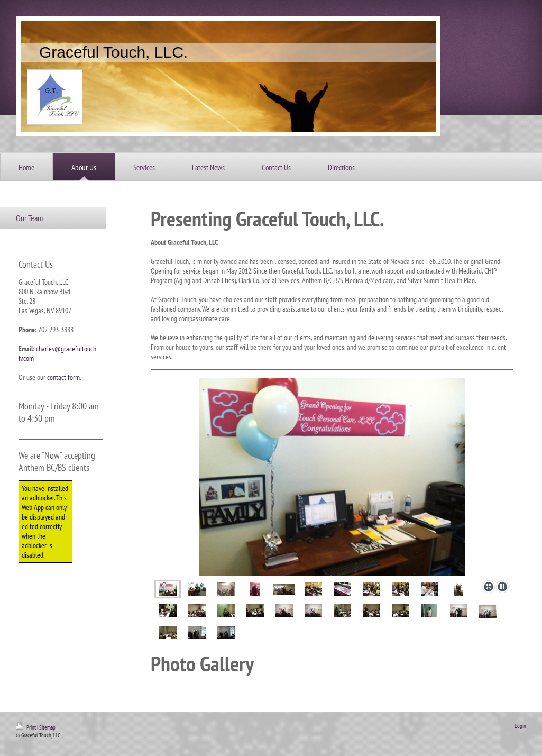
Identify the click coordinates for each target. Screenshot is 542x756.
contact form (63, 377)
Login (520, 726)
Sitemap (47, 727)
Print (26, 727)
